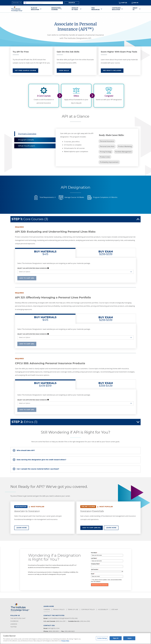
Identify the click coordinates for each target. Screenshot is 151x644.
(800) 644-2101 (61, 621)
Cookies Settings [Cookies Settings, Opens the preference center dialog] (102, 638)
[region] (75, 638)
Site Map (115, 610)
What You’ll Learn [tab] (27, 146)
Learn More (23, 528)
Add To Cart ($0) (27, 278)
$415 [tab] (45, 253)
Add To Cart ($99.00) (93, 528)
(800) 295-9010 (54, 631)
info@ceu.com (54, 628)
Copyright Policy (88, 610)
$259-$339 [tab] (106, 253)
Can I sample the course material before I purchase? (38, 469)
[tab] (75, 451)
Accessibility (103, 610)
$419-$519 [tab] (45, 384)
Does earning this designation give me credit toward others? (41, 460)
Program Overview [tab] (27, 134)
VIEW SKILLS (64, 71)
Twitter (13, 627)
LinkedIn (14, 624)
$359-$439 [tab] (106, 384)
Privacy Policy (59, 610)
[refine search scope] (17, 3)
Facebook (14, 621)
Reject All (116, 638)
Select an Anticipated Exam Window (32, 268)
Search (72, 3)
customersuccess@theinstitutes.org (63, 618)
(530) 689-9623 (69, 631)
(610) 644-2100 (85, 621)
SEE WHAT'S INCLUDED (112, 71)
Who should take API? (26, 450)
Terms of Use (73, 610)
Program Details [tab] (26, 140)
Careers (47, 610)
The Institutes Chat (18, 618)
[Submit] (25, 3)
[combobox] (43, 3)
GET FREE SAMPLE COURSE (25, 71)
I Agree (129, 638)
